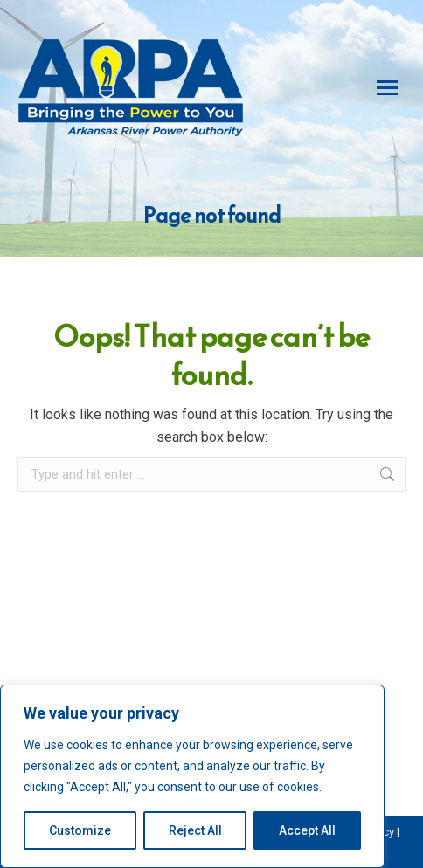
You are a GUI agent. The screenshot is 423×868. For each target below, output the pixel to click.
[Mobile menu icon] (387, 88)
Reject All (195, 830)
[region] (192, 776)
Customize (80, 830)
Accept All (307, 830)
